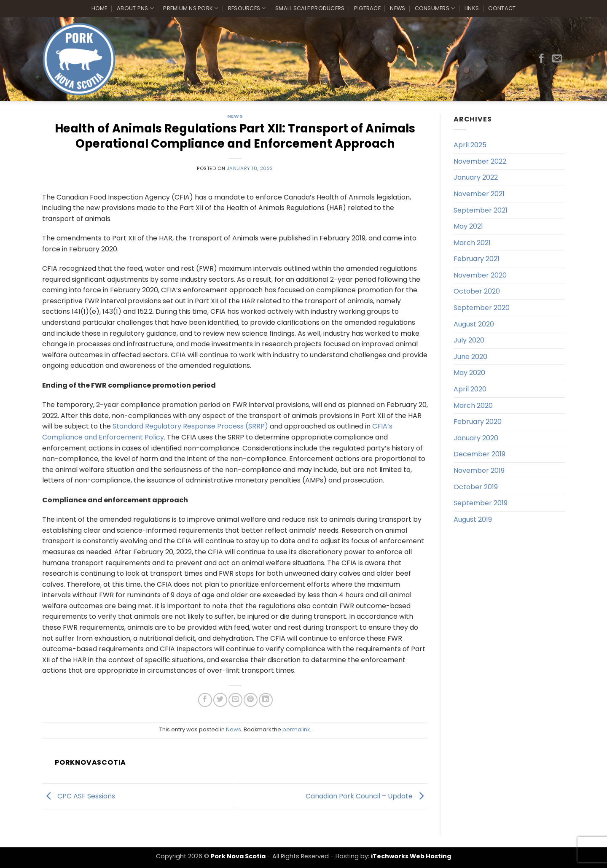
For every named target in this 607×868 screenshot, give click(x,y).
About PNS (135, 8)
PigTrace (367, 8)
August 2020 (474, 324)
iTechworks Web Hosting (411, 856)
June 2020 (470, 357)
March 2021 (472, 243)
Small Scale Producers (310, 8)
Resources (247, 8)
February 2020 (478, 422)
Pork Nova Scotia (238, 856)
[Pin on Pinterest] (251, 700)
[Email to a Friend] (235, 700)
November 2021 (479, 194)
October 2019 (476, 487)
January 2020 (476, 438)
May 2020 (469, 373)
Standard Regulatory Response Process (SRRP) (190, 426)
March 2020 (473, 406)
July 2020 (469, 340)
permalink (296, 729)
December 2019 (479, 454)
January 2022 (476, 177)
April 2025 (470, 145)
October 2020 (477, 291)
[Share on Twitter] (220, 700)
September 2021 (481, 210)
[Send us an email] (557, 59)
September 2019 (481, 503)
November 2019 (479, 470)
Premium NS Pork (191, 8)
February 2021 (477, 259)
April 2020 (470, 389)
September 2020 (482, 308)
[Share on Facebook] (205, 700)
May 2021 (468, 226)
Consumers (435, 8)
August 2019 (473, 519)
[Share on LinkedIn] (266, 700)
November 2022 (480, 161)
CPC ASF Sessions (79, 796)
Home (99, 8)
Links (472, 8)
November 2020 (480, 275)
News (398, 8)
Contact (502, 8)
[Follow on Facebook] (541, 59)
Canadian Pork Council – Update (367, 796)
